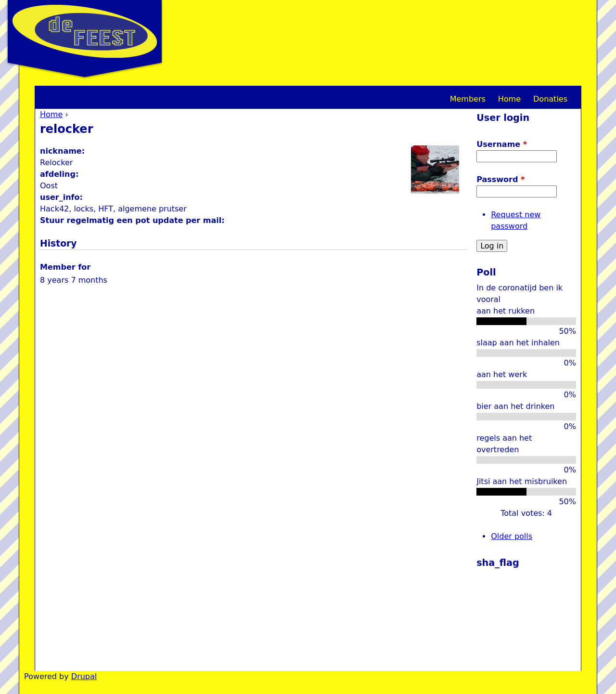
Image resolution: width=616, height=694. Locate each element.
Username (502, 144)
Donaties (550, 99)
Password (500, 179)
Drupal (84, 676)
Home (51, 114)
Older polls (512, 536)
